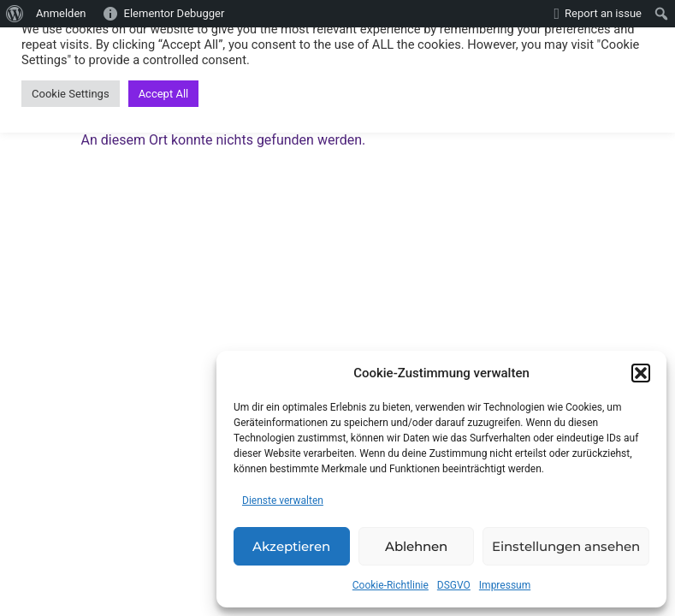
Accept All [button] (164, 94)
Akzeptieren (291, 546)
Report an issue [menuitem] (603, 13)
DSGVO (454, 585)
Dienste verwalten (283, 500)
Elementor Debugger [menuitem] (175, 13)
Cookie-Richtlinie (391, 585)
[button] (641, 373)
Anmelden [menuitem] (61, 13)
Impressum (505, 585)
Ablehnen (416, 546)
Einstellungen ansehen (566, 546)
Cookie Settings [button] (71, 94)
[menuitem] (15, 14)
